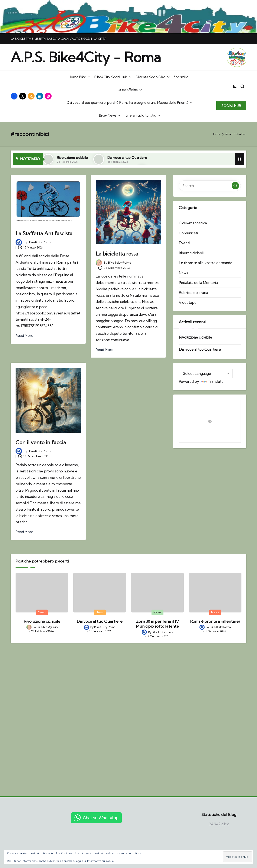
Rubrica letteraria (193, 293)
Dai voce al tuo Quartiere (127, 158)
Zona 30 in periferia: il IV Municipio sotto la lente (157, 624)
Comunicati (188, 233)
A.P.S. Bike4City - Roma (86, 57)
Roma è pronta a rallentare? (215, 621)
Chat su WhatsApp (101, 818)
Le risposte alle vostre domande (206, 263)
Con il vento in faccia (41, 442)
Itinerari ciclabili (191, 253)
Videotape (188, 302)
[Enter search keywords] (210, 186)
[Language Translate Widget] (206, 373)
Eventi (184, 243)
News (183, 273)
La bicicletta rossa (117, 254)
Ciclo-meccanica (193, 223)
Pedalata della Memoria (198, 283)
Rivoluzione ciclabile (72, 158)
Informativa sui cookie (100, 861)
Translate (212, 381)
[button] (231, 106)
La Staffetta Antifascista (44, 233)
